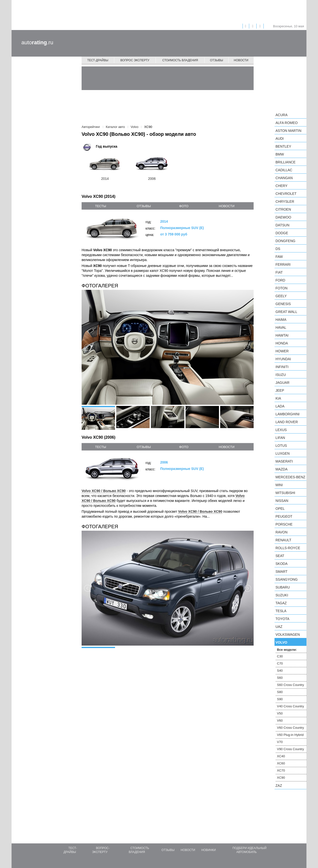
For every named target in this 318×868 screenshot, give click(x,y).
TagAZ (281, 603)
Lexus (281, 430)
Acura (282, 115)
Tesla (281, 611)
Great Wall (286, 312)
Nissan (282, 501)
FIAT (279, 272)
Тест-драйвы (98, 60)
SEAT (280, 556)
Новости (241, 60)
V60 (280, 721)
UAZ (279, 627)
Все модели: (287, 650)
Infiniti (282, 367)
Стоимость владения (180, 60)
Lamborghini (288, 414)
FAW (279, 257)
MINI (279, 485)
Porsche (284, 524)
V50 (280, 713)
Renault (283, 540)
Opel (280, 509)
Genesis (283, 304)
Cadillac (284, 170)
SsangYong (287, 579)
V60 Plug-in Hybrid (290, 735)
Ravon (282, 532)
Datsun (282, 225)
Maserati (284, 461)
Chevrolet (286, 194)
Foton (282, 288)
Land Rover (287, 422)
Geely (281, 296)
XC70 (281, 770)
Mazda (282, 469)
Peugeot (284, 516)
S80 (280, 692)
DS (278, 249)
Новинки (209, 850)
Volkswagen (288, 635)
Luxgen (283, 453)
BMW (280, 154)
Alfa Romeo (287, 123)
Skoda (282, 564)
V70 (280, 742)
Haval (281, 327)
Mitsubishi (285, 493)
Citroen (283, 209)
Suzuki (282, 595)
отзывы (144, 206)
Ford (280, 280)
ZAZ (279, 786)
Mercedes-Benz (290, 477)
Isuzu (281, 375)
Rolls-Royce (288, 548)
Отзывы (217, 60)
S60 (280, 678)
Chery (282, 186)
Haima (281, 320)
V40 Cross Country (290, 706)
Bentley (283, 146)
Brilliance (286, 162)
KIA (278, 398)
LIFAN (280, 438)
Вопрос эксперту (135, 60)
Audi (280, 139)
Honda (282, 343)
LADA (280, 406)
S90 (280, 699)
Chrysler (285, 201)
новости (227, 206)
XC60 (281, 763)
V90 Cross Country (290, 749)
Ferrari (283, 264)
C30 (280, 656)
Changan (284, 178)
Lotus (281, 446)
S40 (280, 671)
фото (184, 206)
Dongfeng (285, 241)
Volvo (281, 642)
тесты (101, 206)
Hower (282, 351)
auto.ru (37, 42)
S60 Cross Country (290, 685)
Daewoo (283, 217)
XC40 (281, 756)
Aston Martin (288, 131)
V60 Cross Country (290, 728)
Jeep (280, 390)
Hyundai (283, 359)
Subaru (283, 587)
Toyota (282, 619)
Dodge (282, 233)
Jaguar (282, 383)
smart (282, 572)
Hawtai (282, 335)
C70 (280, 663)
